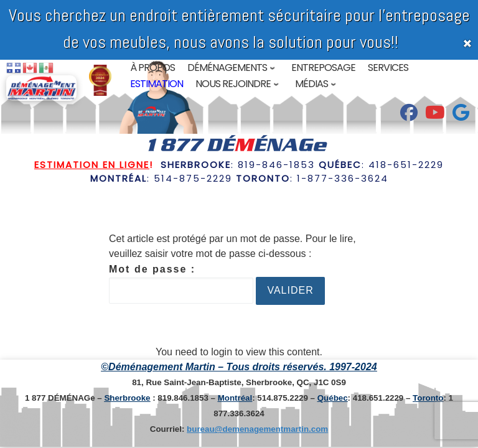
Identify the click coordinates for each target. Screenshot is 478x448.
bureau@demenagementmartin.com (257, 429)
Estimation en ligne (92, 165)
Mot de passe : (181, 284)
